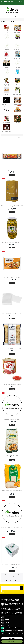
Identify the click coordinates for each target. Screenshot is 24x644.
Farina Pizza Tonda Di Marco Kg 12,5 (12, 420)
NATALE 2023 (18, 123)
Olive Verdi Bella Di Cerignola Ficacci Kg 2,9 (12, 242)
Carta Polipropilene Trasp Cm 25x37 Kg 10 (12, 313)
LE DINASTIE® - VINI (6, 104)
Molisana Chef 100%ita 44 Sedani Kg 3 (12, 349)
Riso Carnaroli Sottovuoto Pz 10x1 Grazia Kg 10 (12, 565)
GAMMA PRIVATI (18, 32)
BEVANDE (6, 76)
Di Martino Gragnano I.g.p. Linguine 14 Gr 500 (12, 170)
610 (15, 580)
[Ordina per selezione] (12, 135)
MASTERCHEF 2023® (6, 132)
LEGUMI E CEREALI (6, 123)
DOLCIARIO (6, 50)
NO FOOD (18, 67)
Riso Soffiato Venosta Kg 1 (12, 455)
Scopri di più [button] (12, 638)
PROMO (6, 32)
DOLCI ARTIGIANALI (18, 104)
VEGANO (18, 85)
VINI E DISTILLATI (6, 67)
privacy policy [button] (17, 599)
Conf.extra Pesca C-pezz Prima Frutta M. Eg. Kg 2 (12, 528)
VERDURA (18, 41)
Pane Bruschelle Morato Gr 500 (12, 278)
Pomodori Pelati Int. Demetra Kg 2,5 (12, 384)
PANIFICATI (6, 94)
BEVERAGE (18, 76)
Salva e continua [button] (12, 641)
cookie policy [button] (4, 606)
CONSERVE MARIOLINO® (6, 85)
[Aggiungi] (12, 175)
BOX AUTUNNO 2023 (18, 113)
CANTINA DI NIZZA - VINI (6, 114)
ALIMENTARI (6, 41)
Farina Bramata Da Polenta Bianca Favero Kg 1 (12, 491)
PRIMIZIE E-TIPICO (18, 58)
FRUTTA (6, 58)
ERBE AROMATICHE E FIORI (18, 95)
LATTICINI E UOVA (18, 50)
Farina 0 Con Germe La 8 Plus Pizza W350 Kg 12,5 (12, 206)
